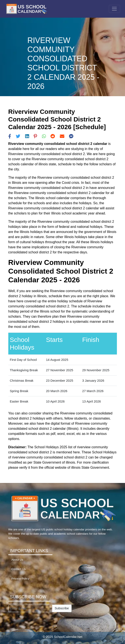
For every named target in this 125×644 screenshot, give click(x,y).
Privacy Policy (20, 579)
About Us (17, 560)
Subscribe (62, 608)
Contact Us (19, 569)
